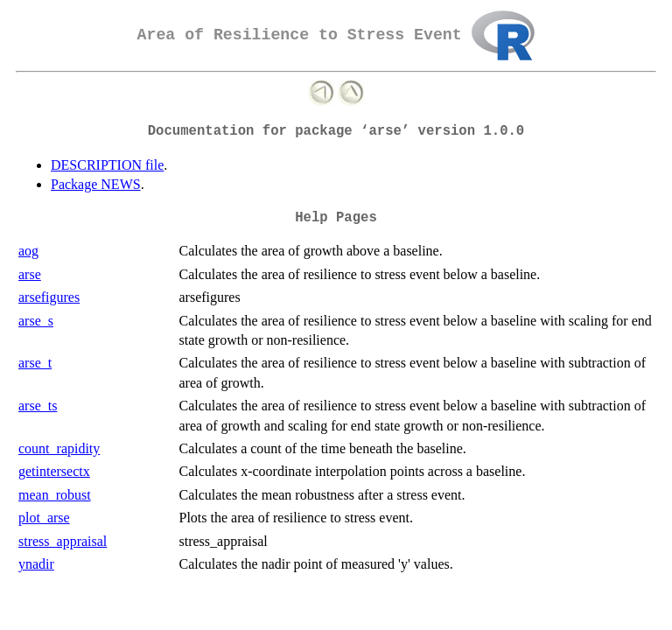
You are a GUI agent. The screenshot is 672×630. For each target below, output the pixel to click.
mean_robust (55, 495)
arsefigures (49, 297)
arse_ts (38, 406)
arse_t (35, 363)
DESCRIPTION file (107, 165)
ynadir (36, 564)
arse (30, 274)
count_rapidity (59, 448)
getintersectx (54, 471)
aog (28, 251)
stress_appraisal (63, 541)
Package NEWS (96, 184)
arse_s (36, 321)
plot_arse (44, 518)
